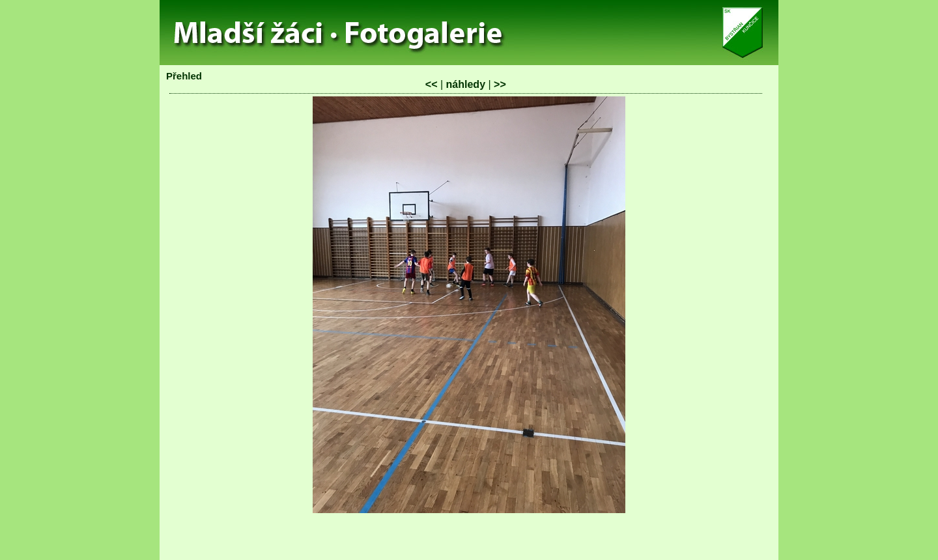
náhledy (466, 84)
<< (432, 84)
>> (500, 84)
